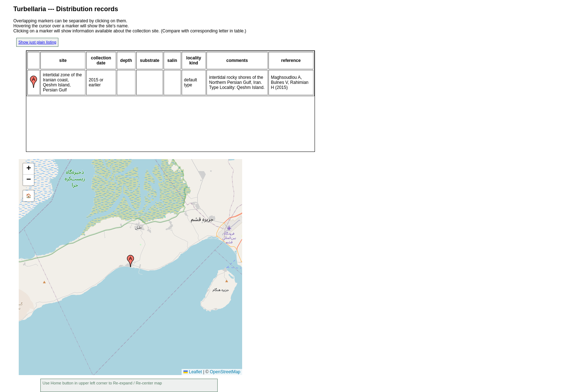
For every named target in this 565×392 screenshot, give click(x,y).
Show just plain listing (37, 42)
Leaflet (193, 372)
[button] (130, 261)
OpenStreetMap (225, 372)
